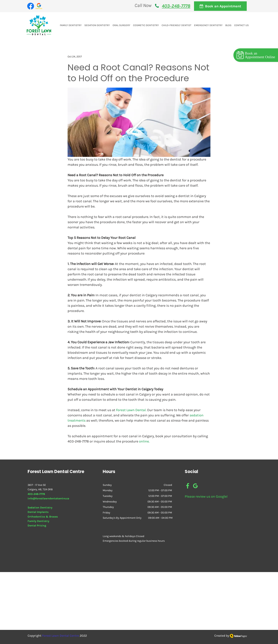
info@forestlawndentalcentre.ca (48, 498)
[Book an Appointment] (220, 6)
